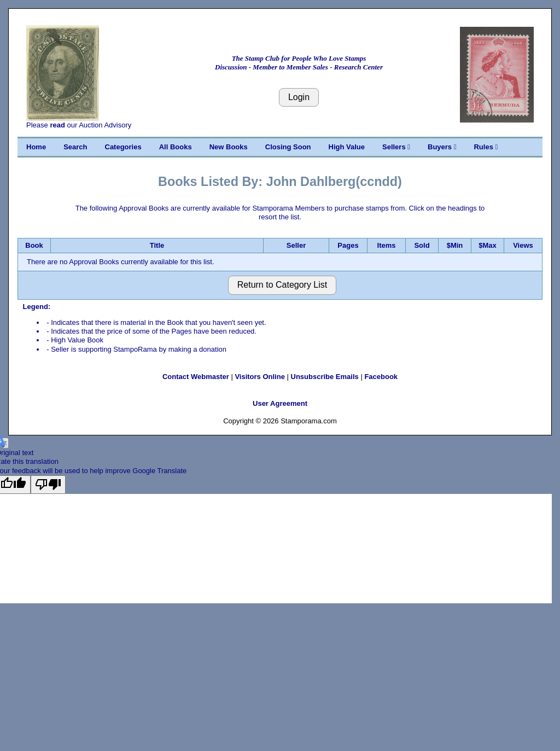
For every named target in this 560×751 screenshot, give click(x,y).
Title (157, 245)
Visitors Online (260, 377)
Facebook (381, 377)
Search (75, 147)
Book (34, 245)
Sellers (396, 147)
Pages (348, 245)
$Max (488, 245)
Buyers (442, 147)
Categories (123, 147)
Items (387, 245)
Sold (422, 245)
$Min (455, 245)
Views (523, 245)
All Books (176, 147)
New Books (229, 147)
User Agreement (280, 403)
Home (36, 147)
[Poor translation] (48, 485)
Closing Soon (288, 147)
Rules (486, 147)
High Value (347, 147)
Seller (296, 245)
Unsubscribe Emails (325, 377)
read (57, 125)
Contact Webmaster (196, 377)
